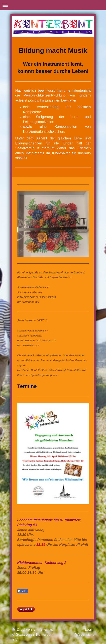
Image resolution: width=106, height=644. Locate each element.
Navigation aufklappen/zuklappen (53, 5)
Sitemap (47, 629)
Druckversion (25, 629)
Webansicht (84, 635)
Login (89, 629)
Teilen (23, 591)
